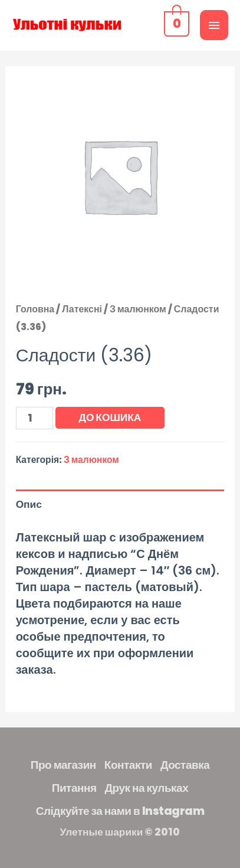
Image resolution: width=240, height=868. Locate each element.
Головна (35, 309)
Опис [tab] (29, 504)
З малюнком (138, 309)
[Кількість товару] (34, 418)
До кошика (110, 417)
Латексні (82, 309)
